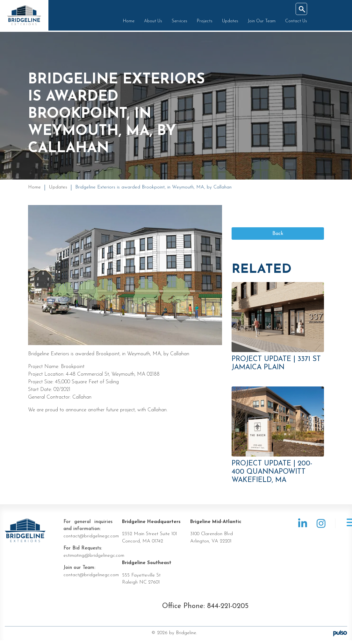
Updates (229, 22)
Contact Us (295, 22)
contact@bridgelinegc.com (91, 540)
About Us (151, 22)
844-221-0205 (228, 610)
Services (178, 22)
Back (278, 237)
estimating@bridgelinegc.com (94, 559)
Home (127, 22)
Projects (203, 22)
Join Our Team (260, 22)
